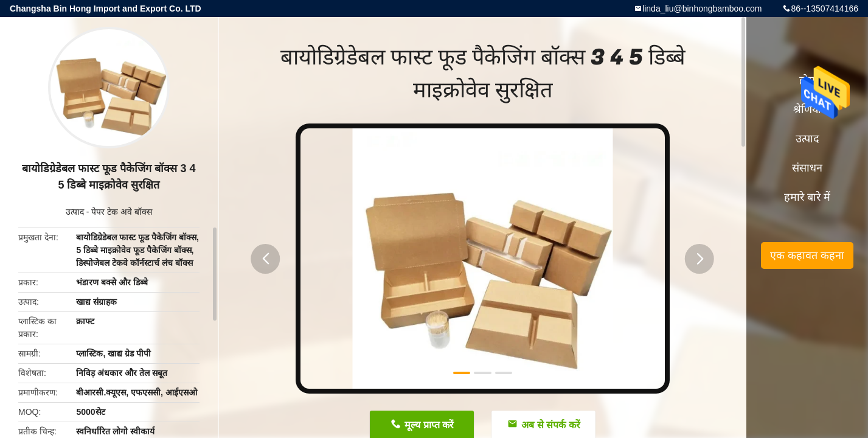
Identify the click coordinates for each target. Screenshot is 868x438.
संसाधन (807, 168)
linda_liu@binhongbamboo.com (702, 9)
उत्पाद (75, 212)
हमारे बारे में (807, 197)
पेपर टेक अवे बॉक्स (122, 212)
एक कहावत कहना (807, 255)
